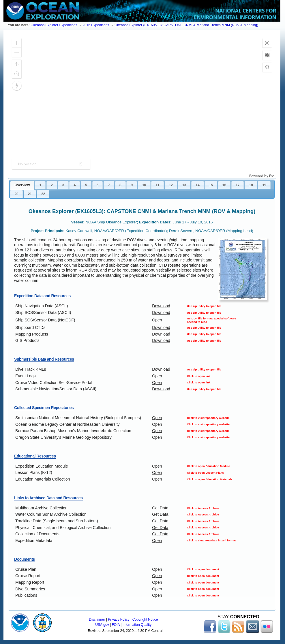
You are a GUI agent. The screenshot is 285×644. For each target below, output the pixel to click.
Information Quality (137, 625)
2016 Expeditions (96, 25)
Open (157, 320)
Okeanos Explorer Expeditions (54, 25)
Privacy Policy (119, 619)
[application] (142, 106)
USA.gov (102, 625)
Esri (272, 176)
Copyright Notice (145, 619)
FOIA (116, 625)
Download (161, 306)
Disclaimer (97, 619)
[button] (17, 43)
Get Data (160, 508)
